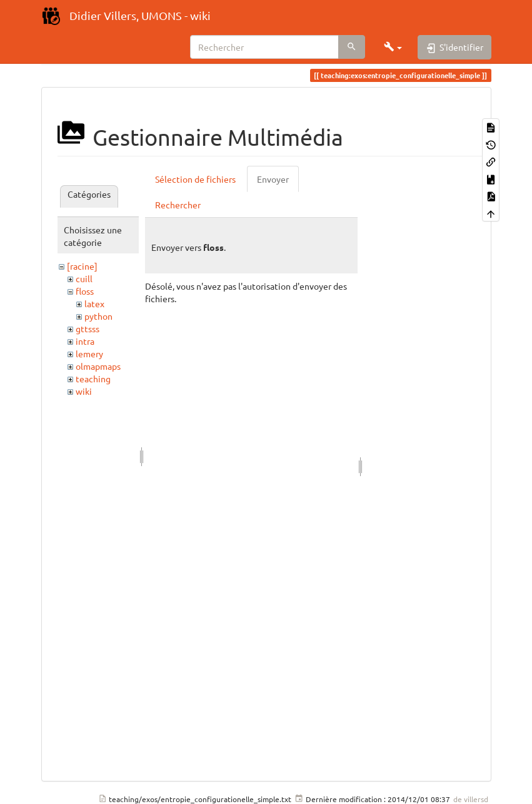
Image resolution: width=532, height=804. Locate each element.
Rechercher (178, 205)
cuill (84, 278)
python (98, 316)
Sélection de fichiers (195, 179)
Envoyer (273, 179)
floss (85, 291)
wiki (84, 391)
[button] (393, 47)
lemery (89, 354)
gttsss (88, 328)
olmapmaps (98, 366)
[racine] (82, 266)
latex (94, 303)
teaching (93, 379)
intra (85, 341)
